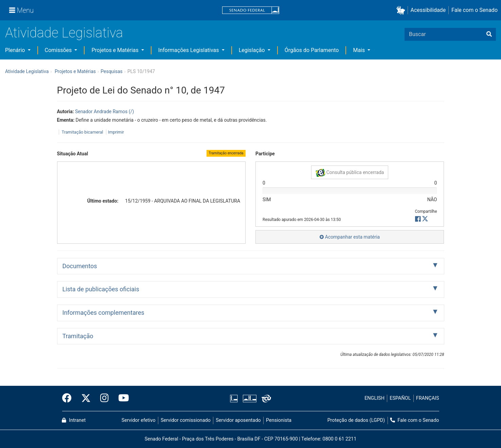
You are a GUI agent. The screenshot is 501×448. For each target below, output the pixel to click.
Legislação (253, 50)
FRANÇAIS (428, 398)
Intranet (74, 420)
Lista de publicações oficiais (101, 289)
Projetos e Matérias (115, 50)
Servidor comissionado (186, 420)
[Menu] (21, 10)
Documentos (80, 266)
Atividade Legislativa (64, 33)
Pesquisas (112, 71)
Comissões (59, 50)
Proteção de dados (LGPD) (356, 420)
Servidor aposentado (238, 420)
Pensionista (279, 420)
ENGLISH (374, 398)
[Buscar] (489, 34)
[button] (402, 10)
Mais (360, 50)
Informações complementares (103, 313)
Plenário (16, 50)
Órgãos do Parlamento (312, 50)
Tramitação (78, 336)
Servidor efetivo (139, 420)
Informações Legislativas (189, 50)
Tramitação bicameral (83, 132)
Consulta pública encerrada (350, 173)
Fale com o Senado (475, 10)
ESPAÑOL (400, 398)
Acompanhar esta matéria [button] (350, 237)
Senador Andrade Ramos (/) (104, 111)
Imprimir (116, 132)
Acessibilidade (428, 10)
